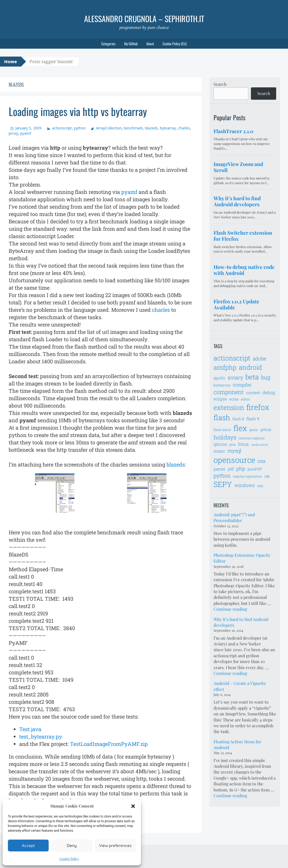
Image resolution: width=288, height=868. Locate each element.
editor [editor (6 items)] (245, 399)
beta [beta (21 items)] (252, 377)
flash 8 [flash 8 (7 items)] (238, 419)
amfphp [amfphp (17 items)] (225, 367)
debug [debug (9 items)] (269, 393)
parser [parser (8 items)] (219, 469)
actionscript (62, 128)
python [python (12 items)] (222, 475)
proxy (13, 133)
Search (220, 84)
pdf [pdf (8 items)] (231, 469)
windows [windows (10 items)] (245, 485)
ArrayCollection (109, 128)
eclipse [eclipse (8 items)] (220, 399)
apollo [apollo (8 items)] (219, 378)
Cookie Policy (69, 859)
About (150, 44)
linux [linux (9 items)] (243, 444)
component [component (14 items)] (229, 392)
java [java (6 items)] (233, 444)
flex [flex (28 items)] (240, 428)
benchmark (133, 128)
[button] (133, 806)
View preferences (115, 846)
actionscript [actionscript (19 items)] (232, 358)
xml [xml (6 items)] (260, 486)
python (80, 128)
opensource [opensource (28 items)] (234, 460)
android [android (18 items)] (250, 367)
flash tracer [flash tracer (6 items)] (222, 430)
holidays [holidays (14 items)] (225, 437)
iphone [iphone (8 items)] (220, 444)
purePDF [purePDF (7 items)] (255, 469)
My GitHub (131, 44)
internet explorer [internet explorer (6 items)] (252, 438)
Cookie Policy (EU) (175, 44)
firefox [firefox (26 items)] (258, 407)
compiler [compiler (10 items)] (242, 385)
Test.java (30, 729)
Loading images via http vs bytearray (78, 111)
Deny (72, 846)
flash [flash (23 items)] (222, 417)
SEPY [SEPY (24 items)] (223, 484)
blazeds (151, 128)
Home (11, 62)
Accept (28, 846)
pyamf (26, 133)
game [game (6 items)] (254, 430)
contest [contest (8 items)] (253, 393)
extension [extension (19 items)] (229, 407)
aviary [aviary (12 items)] (235, 377)
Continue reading (230, 609)
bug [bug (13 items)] (266, 377)
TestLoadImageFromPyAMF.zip (109, 744)
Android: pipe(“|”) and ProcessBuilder (234, 517)
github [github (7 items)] (266, 430)
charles (184, 128)
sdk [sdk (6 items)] (267, 476)
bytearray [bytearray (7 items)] (222, 385)
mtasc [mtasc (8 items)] (219, 451)
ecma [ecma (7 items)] (234, 399)
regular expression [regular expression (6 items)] (247, 476)
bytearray (168, 128)
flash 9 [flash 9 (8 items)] (253, 419)
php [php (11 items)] (241, 468)
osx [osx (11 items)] (262, 461)
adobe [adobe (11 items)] (260, 358)
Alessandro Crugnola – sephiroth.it (144, 19)
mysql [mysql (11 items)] (234, 451)
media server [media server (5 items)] (260, 445)
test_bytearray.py (41, 736)
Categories (108, 44)
